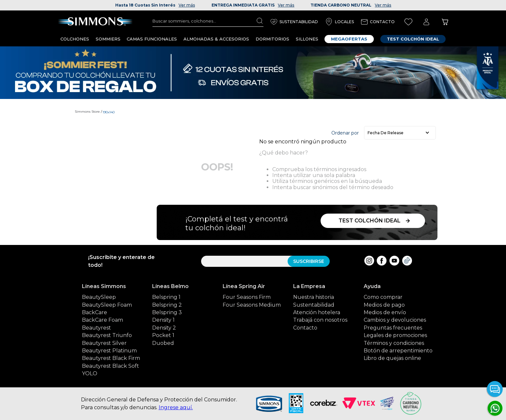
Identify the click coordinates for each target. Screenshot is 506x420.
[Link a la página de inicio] (88, 112)
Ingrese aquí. (176, 407)
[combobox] (208, 21)
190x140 (109, 112)
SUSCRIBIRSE (309, 261)
